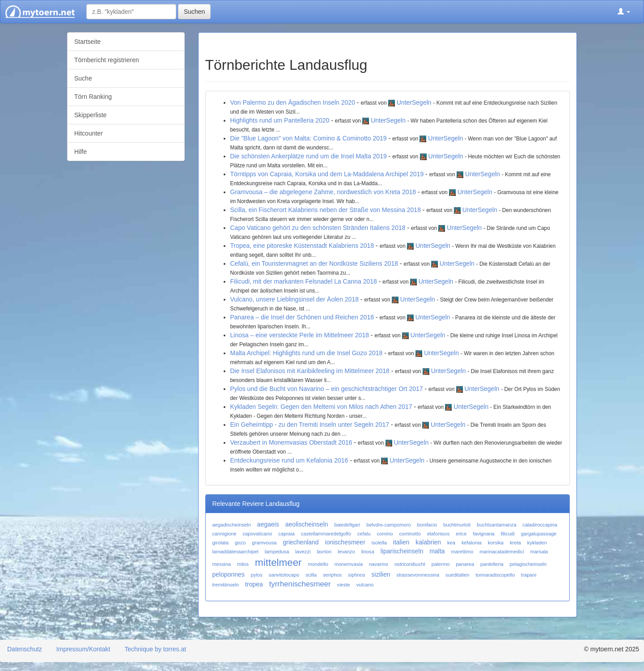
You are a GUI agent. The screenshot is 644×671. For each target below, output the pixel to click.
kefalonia (472, 543)
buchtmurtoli (457, 525)
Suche (83, 78)
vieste (344, 585)
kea (451, 543)
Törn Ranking (93, 97)
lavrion (324, 552)
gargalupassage (539, 534)
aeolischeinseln (307, 524)
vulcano (365, 585)
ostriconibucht (410, 564)
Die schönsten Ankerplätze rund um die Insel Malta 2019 (309, 156)
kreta (515, 543)
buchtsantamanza (496, 525)
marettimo (462, 552)
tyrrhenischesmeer (300, 584)
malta (437, 551)
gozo (240, 543)
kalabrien (428, 542)
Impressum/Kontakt (83, 649)
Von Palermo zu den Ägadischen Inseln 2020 (293, 102)
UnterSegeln (414, 102)
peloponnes (229, 574)
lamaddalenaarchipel (235, 552)
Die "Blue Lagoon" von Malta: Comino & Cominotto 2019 (309, 138)
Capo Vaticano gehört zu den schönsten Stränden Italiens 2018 (318, 228)
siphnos (357, 575)
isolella (379, 543)
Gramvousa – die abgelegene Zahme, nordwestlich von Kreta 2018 (323, 192)
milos (243, 564)
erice (461, 534)
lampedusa (277, 552)
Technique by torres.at (155, 649)
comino (385, 534)
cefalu (364, 534)
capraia (286, 534)
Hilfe (80, 152)
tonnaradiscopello (495, 575)
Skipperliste (90, 115)
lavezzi (303, 552)
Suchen (194, 12)
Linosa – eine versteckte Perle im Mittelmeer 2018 (300, 335)
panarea (465, 564)
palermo (441, 564)
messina (222, 564)
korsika (496, 543)
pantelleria (492, 564)
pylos (257, 575)
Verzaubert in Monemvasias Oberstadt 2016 (291, 442)
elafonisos (438, 534)
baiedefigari (347, 525)
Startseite (87, 42)
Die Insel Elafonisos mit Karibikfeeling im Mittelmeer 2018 (310, 371)
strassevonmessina (418, 575)
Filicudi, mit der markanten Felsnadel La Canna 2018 (304, 281)
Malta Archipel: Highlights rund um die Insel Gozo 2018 (307, 353)
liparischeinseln (402, 551)
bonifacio (427, 525)
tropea (254, 584)
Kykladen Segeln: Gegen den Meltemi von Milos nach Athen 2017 (321, 407)
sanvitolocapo (284, 575)
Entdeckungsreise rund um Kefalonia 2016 (289, 460)
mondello (318, 564)
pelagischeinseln (528, 564)
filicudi (508, 534)
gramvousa (264, 543)
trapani (529, 575)
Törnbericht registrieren (107, 60)
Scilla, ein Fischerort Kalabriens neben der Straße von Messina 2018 (326, 210)
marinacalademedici (502, 552)
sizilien (381, 574)
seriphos (332, 575)
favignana (484, 534)
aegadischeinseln (232, 525)
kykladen (537, 543)
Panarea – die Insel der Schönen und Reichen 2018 (302, 317)
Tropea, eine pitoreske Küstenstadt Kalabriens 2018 (302, 246)
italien (401, 542)
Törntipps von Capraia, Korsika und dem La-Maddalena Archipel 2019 (327, 174)
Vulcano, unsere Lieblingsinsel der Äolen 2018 (294, 299)
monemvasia (349, 564)
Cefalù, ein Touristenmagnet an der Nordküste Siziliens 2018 (314, 263)
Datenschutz (25, 649)
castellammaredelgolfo (326, 534)
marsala (539, 552)
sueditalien (458, 575)
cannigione (225, 534)
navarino (379, 564)
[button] (624, 12)
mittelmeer (278, 563)
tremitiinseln (226, 585)
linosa (368, 552)
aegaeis (268, 524)
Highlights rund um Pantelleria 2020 (280, 120)
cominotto (410, 534)
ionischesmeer (345, 542)
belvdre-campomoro (389, 525)
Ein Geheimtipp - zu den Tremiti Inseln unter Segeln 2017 (310, 425)
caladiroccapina (540, 525)
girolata (221, 543)
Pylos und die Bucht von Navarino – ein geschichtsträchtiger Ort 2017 (327, 389)
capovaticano (258, 534)
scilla (311, 575)
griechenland (301, 542)
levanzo (346, 552)
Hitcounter (89, 133)
